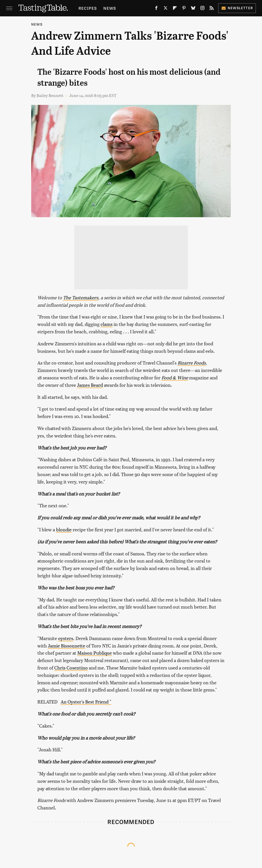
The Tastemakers (81, 297)
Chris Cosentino (71, 668)
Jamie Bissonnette (67, 646)
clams (107, 324)
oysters (66, 638)
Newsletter (237, 8)
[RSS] (212, 9)
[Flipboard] (175, 9)
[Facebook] (156, 9)
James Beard (90, 385)
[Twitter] (166, 9)
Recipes (88, 8)
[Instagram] (202, 9)
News (110, 8)
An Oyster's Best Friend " (86, 702)
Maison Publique (95, 653)
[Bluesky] (193, 9)
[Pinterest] (184, 9)
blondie (64, 529)
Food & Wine (175, 377)
